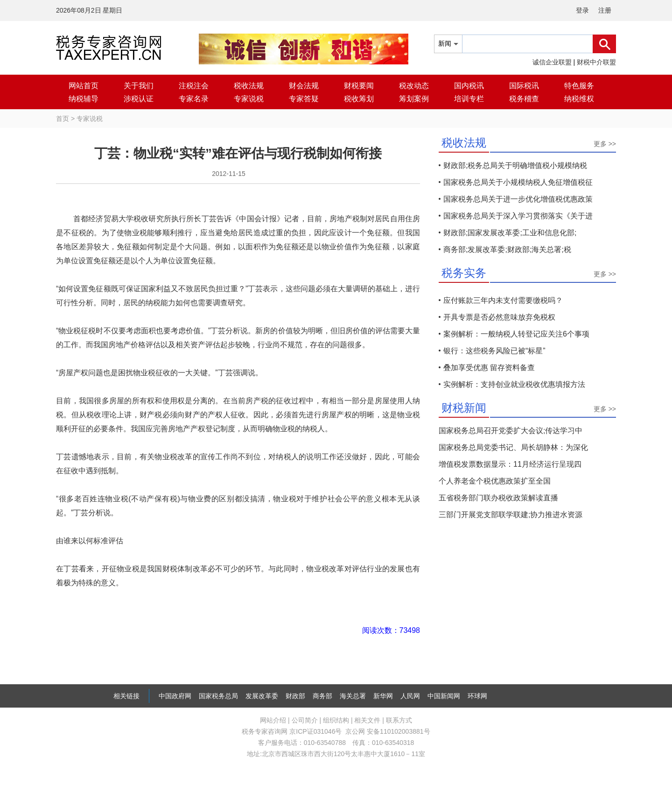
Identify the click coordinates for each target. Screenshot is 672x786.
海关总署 (353, 696)
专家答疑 (304, 99)
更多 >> (605, 144)
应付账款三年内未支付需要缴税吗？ (503, 300)
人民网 (410, 696)
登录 (582, 10)
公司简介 (305, 720)
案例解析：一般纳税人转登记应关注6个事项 (516, 334)
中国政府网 (175, 696)
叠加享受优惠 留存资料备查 (489, 368)
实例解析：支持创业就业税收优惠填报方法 (514, 384)
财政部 (295, 696)
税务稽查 (524, 99)
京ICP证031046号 (315, 731)
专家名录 (194, 99)
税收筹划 (359, 99)
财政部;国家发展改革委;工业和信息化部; (510, 233)
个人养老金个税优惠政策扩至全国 (495, 481)
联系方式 (399, 720)
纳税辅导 (84, 99)
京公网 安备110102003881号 (388, 731)
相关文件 (367, 720)
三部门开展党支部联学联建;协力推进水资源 (511, 515)
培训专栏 (469, 99)
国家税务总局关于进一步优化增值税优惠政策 (518, 199)
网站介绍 (273, 720)
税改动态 (414, 86)
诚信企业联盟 (552, 62)
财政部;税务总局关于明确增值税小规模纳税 (515, 165)
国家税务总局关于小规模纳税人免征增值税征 (518, 182)
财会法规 (304, 86)
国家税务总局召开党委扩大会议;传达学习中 (511, 431)
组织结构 (336, 720)
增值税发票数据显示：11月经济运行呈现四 (510, 464)
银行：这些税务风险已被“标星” (494, 351)
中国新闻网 (444, 696)
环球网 (477, 696)
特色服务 (579, 86)
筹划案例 (414, 99)
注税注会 (194, 86)
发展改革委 (262, 696)
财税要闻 (359, 86)
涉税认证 (139, 99)
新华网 (383, 696)
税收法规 (249, 86)
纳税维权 (579, 99)
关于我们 (139, 86)
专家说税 (249, 99)
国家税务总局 (218, 696)
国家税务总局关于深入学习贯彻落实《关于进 (518, 216)
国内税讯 (469, 86)
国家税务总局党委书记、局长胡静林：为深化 (513, 447)
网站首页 (84, 86)
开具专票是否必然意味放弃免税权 (499, 317)
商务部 (322, 696)
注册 (605, 10)
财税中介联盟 (596, 62)
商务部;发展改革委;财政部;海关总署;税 (507, 249)
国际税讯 (524, 86)
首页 (63, 119)
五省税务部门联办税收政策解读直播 (498, 498)
